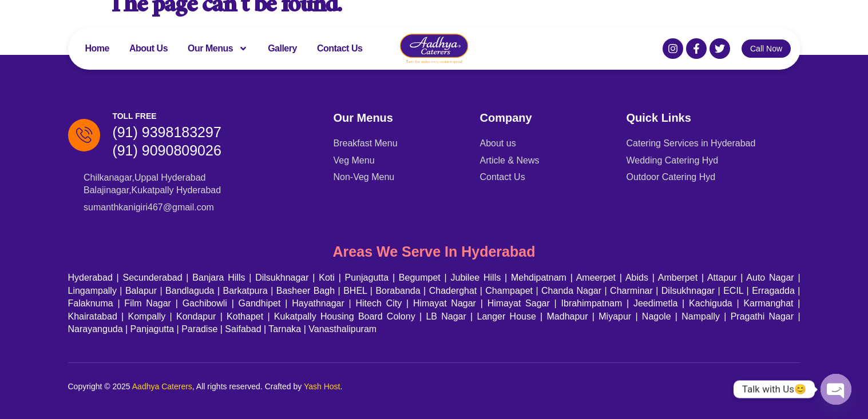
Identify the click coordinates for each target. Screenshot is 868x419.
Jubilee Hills (475, 278)
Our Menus (218, 49)
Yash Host (322, 386)
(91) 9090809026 (175, 150)
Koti (327, 278)
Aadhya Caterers (162, 386)
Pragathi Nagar (762, 316)
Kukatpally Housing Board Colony (345, 316)
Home (97, 48)
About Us (148, 48)
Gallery (282, 48)
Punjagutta (367, 278)
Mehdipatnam (539, 278)
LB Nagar (446, 316)
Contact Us (340, 48)
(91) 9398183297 (175, 132)
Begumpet (420, 278)
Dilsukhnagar (282, 278)
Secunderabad (153, 278)
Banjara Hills (219, 278)
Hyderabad (90, 278)
